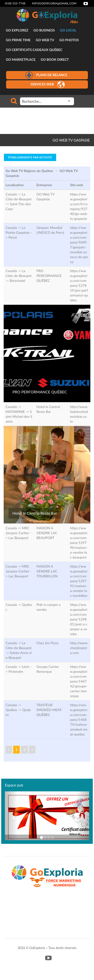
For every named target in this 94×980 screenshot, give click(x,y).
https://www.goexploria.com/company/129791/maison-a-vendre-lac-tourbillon (79, 581)
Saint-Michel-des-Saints (19, 416)
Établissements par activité (30, 157)
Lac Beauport (18, 538)
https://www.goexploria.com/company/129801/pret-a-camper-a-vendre (79, 619)
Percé (13, 237)
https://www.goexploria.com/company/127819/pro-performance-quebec (79, 285)
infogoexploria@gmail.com (54, 3)
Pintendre (16, 671)
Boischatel (17, 281)
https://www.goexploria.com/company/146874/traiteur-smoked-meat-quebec (79, 720)
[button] (11, 816)
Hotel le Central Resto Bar (35, 513)
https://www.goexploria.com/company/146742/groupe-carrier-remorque (79, 681)
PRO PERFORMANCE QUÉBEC (40, 392)
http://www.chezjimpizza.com (79, 648)
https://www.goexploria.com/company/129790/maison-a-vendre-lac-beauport (79, 543)
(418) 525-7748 (15, 3)
